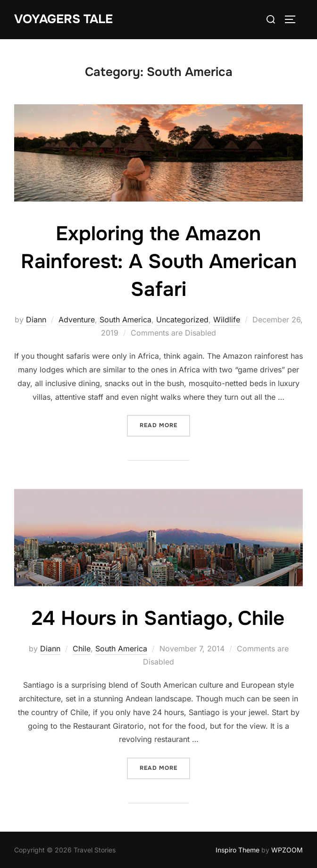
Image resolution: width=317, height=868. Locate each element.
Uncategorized (182, 320)
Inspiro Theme (238, 850)
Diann (36, 320)
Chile (82, 649)
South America (125, 320)
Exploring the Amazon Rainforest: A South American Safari (159, 261)
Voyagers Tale (63, 19)
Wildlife (227, 320)
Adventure (77, 320)
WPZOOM (287, 850)
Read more (165, 425)
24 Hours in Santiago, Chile (158, 618)
